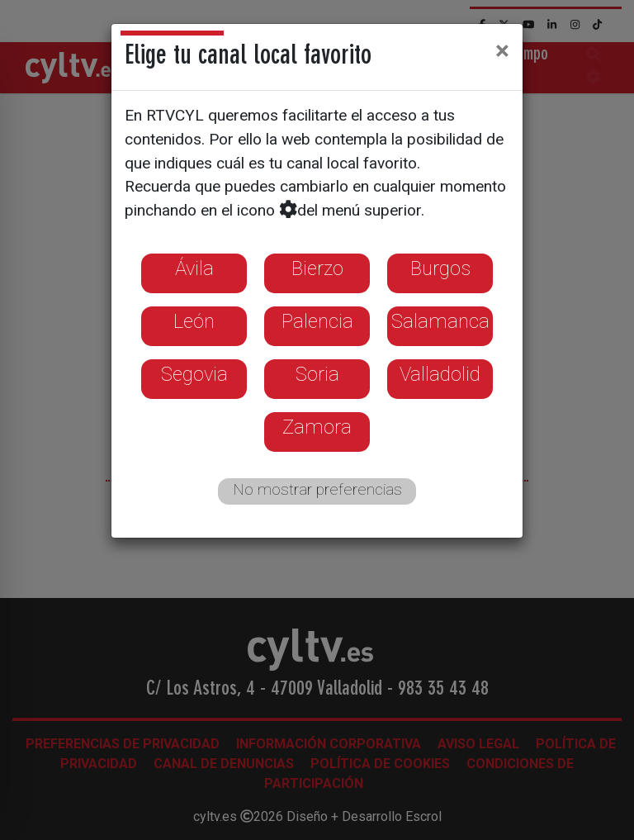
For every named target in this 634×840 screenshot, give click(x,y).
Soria (317, 374)
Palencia (317, 321)
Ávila (194, 268)
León (194, 321)
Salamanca (440, 321)
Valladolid (440, 374)
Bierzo (317, 268)
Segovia (194, 374)
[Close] (502, 50)
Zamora (317, 427)
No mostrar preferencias (317, 489)
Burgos (440, 268)
